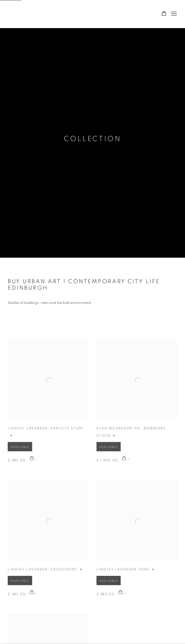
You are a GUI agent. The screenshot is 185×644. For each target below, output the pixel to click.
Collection (93, 139)
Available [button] (20, 453)
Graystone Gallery (33, 14)
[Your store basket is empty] (164, 14)
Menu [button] (173, 14)
